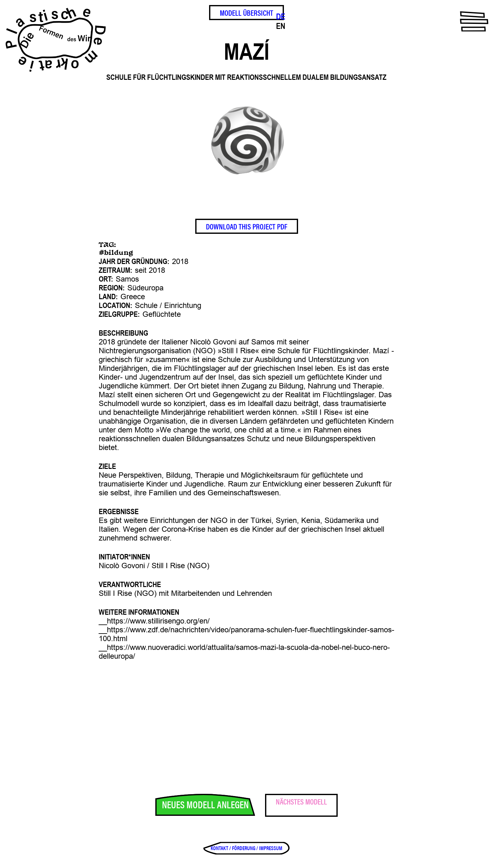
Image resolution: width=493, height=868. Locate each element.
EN (281, 26)
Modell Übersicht (246, 13)
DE (281, 17)
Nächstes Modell (301, 801)
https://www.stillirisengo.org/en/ (158, 621)
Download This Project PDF (247, 226)
